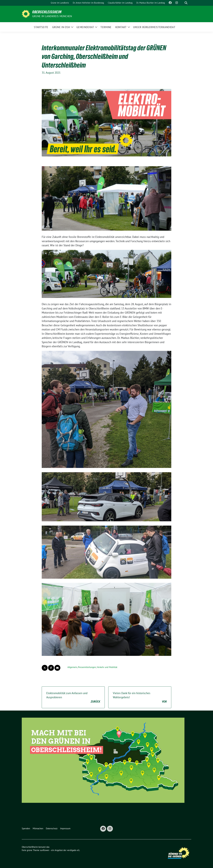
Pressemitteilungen (87, 667)
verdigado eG (73, 850)
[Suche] (182, 3)
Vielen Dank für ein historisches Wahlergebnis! (140, 698)
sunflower (45, 850)
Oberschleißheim (47, 12)
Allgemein (72, 667)
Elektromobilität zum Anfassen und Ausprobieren (73, 698)
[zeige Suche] (186, 3)
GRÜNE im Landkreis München (52, 16)
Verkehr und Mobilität (107, 667)
